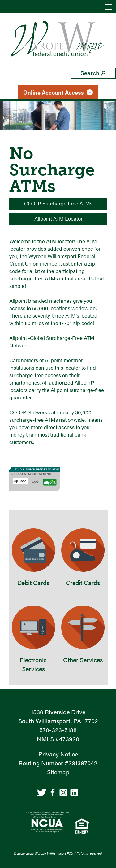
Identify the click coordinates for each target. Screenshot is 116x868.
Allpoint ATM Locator (58, 218)
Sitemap (58, 772)
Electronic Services (33, 639)
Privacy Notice (58, 754)
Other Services (83, 635)
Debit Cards (33, 558)
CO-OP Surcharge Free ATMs (58, 203)
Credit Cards (83, 558)
